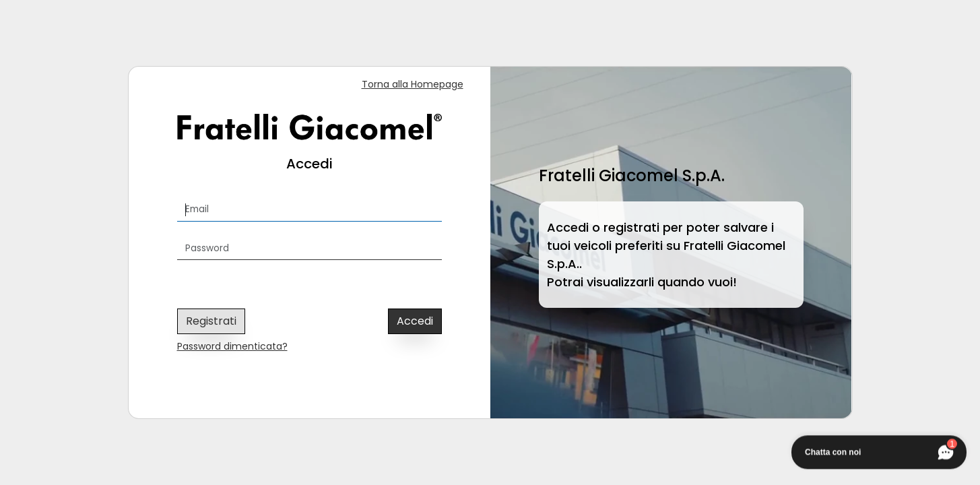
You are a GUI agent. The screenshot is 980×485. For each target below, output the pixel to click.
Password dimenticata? (232, 346)
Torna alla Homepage (413, 84)
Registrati (211, 321)
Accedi (415, 321)
